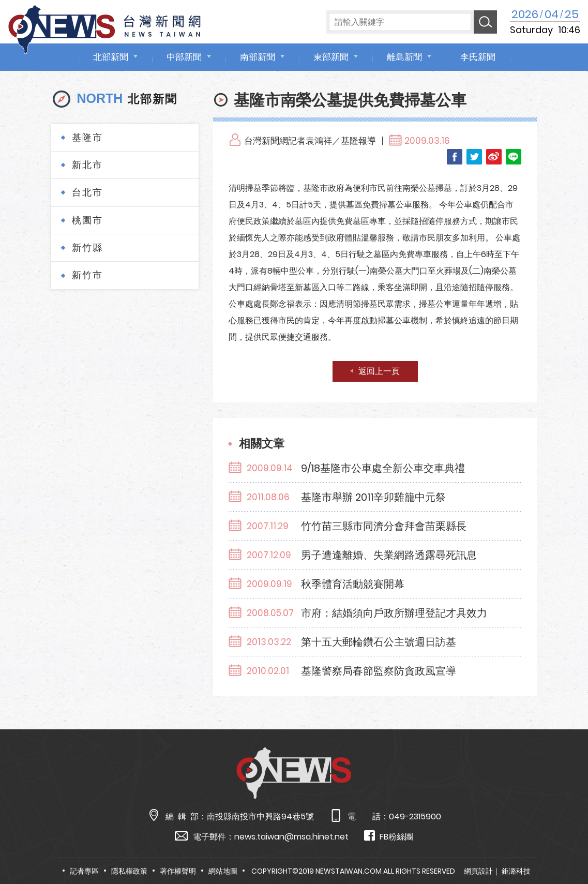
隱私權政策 (129, 871)
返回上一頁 (379, 371)
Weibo (494, 157)
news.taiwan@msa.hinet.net (291, 837)
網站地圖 (223, 871)
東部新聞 (331, 57)
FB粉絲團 (389, 836)
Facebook (455, 157)
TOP (564, 846)
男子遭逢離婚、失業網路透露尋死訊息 (389, 555)
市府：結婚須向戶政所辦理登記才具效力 (394, 613)
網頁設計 (478, 871)
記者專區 (84, 871)
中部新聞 (184, 57)
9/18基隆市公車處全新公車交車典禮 (383, 468)
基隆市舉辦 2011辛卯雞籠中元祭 (373, 497)
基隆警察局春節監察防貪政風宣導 (379, 671)
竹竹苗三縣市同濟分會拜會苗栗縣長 (384, 526)
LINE (514, 157)
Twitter (474, 157)
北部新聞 (111, 57)
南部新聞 (258, 57)
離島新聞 (404, 57)
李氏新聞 (478, 57)
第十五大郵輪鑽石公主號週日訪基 (379, 642)
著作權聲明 (178, 871)
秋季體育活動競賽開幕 (353, 584)
